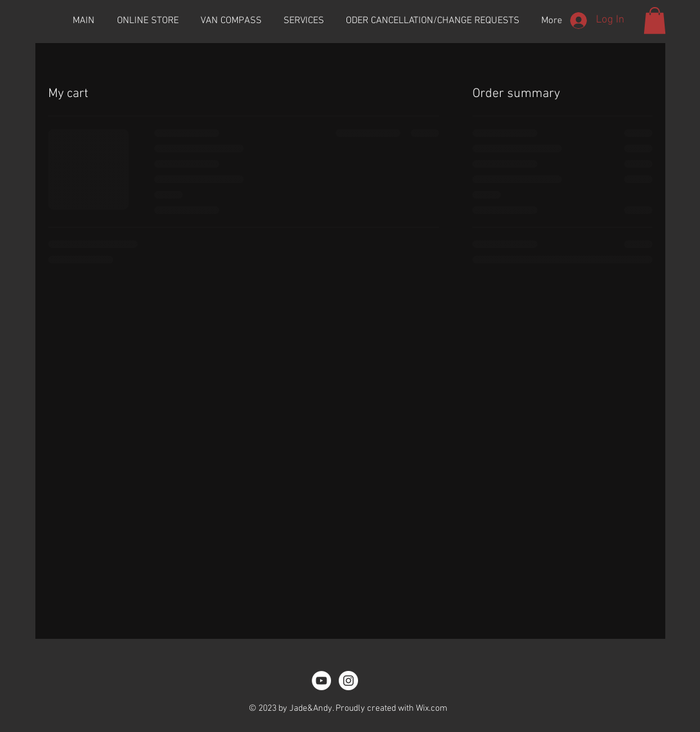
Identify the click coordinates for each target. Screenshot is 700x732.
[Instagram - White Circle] (348, 681)
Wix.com (432, 709)
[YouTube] (321, 681)
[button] (655, 21)
